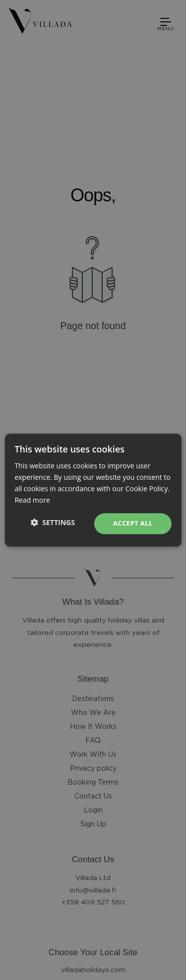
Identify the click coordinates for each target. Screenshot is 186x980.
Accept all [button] (133, 524)
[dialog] (93, 490)
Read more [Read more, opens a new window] (32, 500)
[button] (53, 522)
